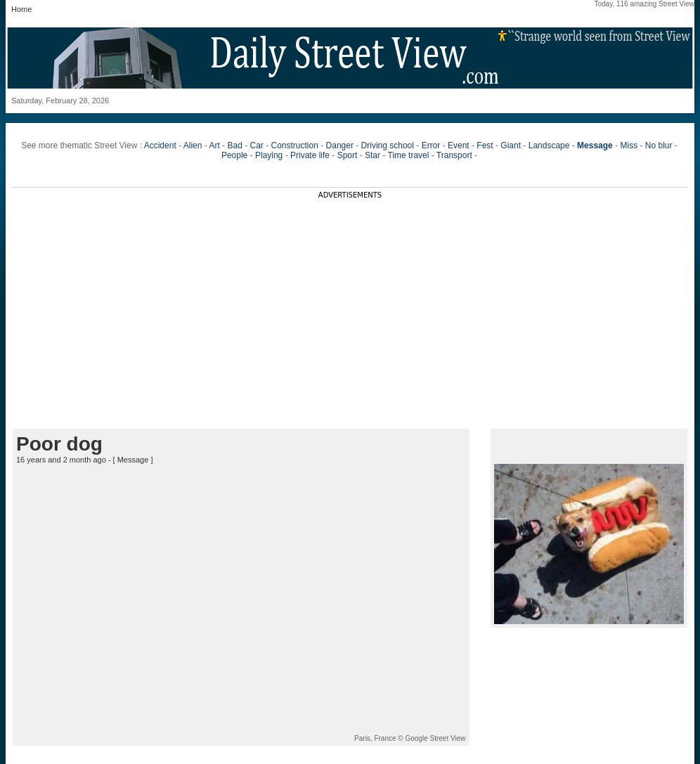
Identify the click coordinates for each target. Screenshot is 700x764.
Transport (454, 155)
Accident (160, 145)
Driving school (388, 145)
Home (21, 9)
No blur (659, 145)
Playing (269, 155)
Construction (295, 145)
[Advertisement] (350, 297)
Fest (485, 145)
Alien (193, 145)
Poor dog (59, 444)
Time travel (409, 155)
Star (372, 155)
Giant (511, 145)
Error (431, 145)
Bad (234, 145)
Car (256, 145)
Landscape (549, 145)
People (234, 155)
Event (459, 145)
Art (214, 145)
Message (133, 460)
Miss (629, 145)
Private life (310, 155)
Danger (340, 145)
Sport (348, 155)
